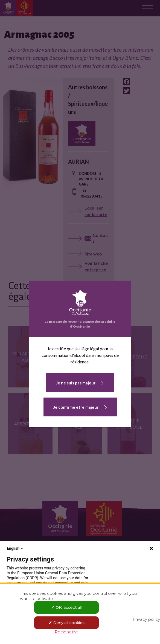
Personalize (66, 632)
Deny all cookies (66, 623)
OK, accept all (66, 607)
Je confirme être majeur (76, 407)
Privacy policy (146, 619)
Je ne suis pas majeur (76, 383)
